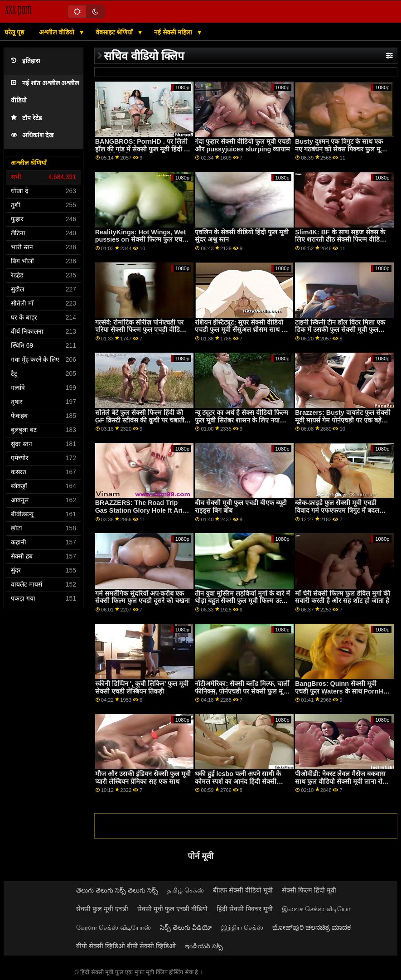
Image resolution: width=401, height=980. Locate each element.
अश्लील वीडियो (58, 32)
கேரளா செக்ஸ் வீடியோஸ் (114, 927)
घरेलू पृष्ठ (14, 32)
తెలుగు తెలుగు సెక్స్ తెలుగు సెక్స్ (117, 890)
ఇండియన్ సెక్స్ (204, 946)
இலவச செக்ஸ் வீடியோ (316, 909)
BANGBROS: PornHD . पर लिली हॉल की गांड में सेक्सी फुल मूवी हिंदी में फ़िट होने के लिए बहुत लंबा (142, 149)
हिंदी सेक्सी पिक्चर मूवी (245, 909)
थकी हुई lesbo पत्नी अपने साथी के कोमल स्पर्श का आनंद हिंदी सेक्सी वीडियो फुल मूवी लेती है (238, 781)
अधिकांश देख (32, 135)
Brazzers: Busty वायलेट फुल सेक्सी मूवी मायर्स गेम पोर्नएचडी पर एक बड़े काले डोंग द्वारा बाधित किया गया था (343, 420)
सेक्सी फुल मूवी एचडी (102, 909)
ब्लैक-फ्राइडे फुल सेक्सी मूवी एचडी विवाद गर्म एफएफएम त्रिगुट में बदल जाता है (337, 510)
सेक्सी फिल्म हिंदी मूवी (309, 890)
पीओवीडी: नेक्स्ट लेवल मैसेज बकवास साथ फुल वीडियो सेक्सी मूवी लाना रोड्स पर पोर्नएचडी (343, 781)
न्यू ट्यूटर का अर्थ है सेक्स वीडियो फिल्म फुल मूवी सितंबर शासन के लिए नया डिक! (242, 420)
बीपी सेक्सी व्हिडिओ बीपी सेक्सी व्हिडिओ (126, 946)
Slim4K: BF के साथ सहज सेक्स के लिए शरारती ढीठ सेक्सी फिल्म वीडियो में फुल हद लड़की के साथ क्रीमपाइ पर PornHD (343, 243)
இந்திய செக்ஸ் (242, 927)
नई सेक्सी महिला (174, 32)
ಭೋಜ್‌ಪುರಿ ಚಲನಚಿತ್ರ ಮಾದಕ (312, 927)
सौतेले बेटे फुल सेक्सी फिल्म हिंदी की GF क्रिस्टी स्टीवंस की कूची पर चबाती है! (140, 420)
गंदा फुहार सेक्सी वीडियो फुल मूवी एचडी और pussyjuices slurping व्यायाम (243, 145)
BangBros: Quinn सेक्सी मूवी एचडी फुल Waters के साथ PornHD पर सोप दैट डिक (341, 691)
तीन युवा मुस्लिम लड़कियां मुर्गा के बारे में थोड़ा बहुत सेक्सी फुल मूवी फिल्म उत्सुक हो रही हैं (243, 601)
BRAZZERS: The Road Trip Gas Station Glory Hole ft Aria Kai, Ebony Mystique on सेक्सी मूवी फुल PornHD (141, 514)
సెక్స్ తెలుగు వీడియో (186, 927)
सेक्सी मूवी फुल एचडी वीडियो (172, 909)
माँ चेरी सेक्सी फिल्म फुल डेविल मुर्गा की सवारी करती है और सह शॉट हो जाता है (343, 597)
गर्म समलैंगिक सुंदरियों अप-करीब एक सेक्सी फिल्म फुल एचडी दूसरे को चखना (143, 597)
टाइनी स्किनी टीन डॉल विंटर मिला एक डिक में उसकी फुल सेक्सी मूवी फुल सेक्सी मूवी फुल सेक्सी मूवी (340, 330)
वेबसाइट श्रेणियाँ (115, 32)
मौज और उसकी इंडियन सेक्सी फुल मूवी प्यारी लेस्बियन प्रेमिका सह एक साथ (143, 778)
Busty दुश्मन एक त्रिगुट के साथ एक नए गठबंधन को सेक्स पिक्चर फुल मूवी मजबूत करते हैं (341, 149)
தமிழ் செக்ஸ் (186, 890)
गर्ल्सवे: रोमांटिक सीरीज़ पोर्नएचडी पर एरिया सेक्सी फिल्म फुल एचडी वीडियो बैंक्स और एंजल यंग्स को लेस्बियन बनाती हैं (140, 334)
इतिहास (25, 61)
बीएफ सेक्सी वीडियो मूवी (243, 890)
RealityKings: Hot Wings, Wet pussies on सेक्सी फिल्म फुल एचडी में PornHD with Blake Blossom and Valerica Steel (142, 243)
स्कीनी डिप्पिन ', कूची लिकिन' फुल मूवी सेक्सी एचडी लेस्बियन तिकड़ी (142, 687)
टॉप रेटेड (26, 118)
